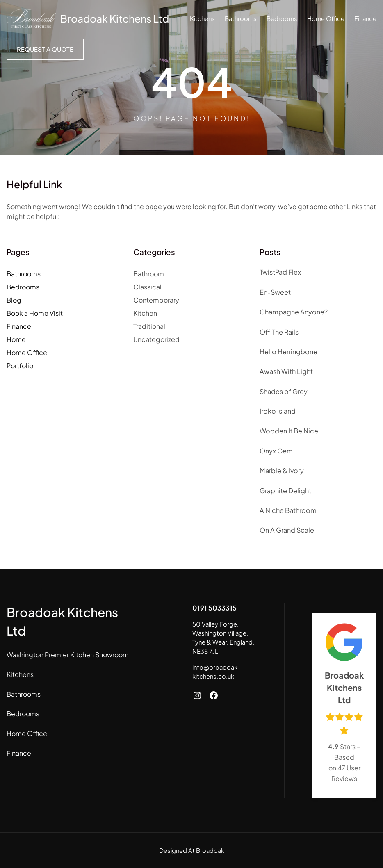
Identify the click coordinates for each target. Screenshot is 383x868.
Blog (14, 300)
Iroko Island (278, 411)
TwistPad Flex (280, 272)
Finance (19, 326)
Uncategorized (156, 339)
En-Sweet (275, 292)
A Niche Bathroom (288, 510)
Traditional (149, 326)
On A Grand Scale (287, 530)
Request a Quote (45, 49)
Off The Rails (279, 332)
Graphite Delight (285, 491)
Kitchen (145, 313)
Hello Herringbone (288, 352)
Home (16, 339)
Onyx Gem (276, 451)
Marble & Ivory (282, 470)
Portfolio (20, 366)
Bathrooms (24, 274)
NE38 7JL (205, 651)
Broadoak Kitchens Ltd (115, 18)
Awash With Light (286, 371)
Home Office (27, 352)
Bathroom (149, 274)
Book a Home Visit (35, 313)
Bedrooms (23, 287)
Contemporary (156, 300)
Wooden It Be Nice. (290, 431)
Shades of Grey (284, 391)
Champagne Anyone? (294, 312)
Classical (147, 287)
